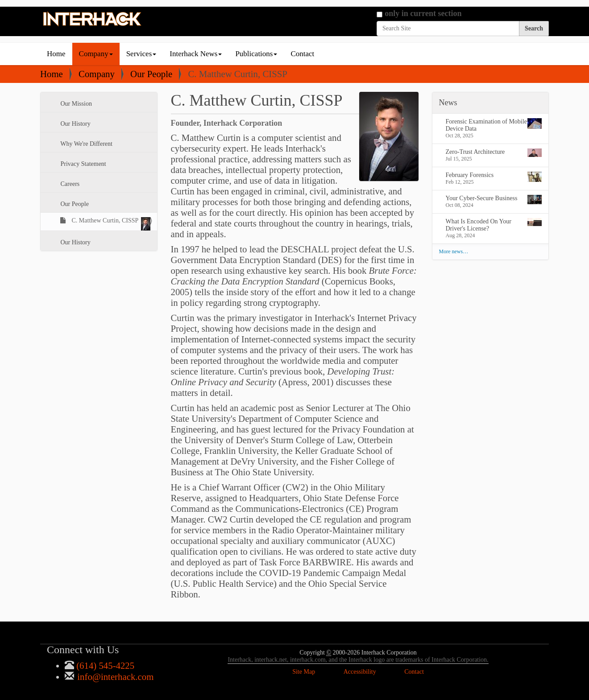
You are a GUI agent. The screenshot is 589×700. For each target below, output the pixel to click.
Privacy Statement (83, 164)
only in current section (423, 13)
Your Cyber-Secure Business (494, 200)
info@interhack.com (114, 677)
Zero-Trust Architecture (494, 153)
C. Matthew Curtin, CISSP (110, 224)
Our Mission (75, 104)
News (448, 103)
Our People (151, 74)
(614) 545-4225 (104, 665)
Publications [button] (256, 54)
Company (97, 74)
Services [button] (141, 54)
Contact (302, 54)
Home (56, 54)
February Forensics (494, 177)
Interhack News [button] (196, 54)
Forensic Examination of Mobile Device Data (494, 125)
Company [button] (96, 54)
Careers (69, 184)
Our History (75, 124)
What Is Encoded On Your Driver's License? (494, 225)
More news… (454, 251)
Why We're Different (86, 144)
